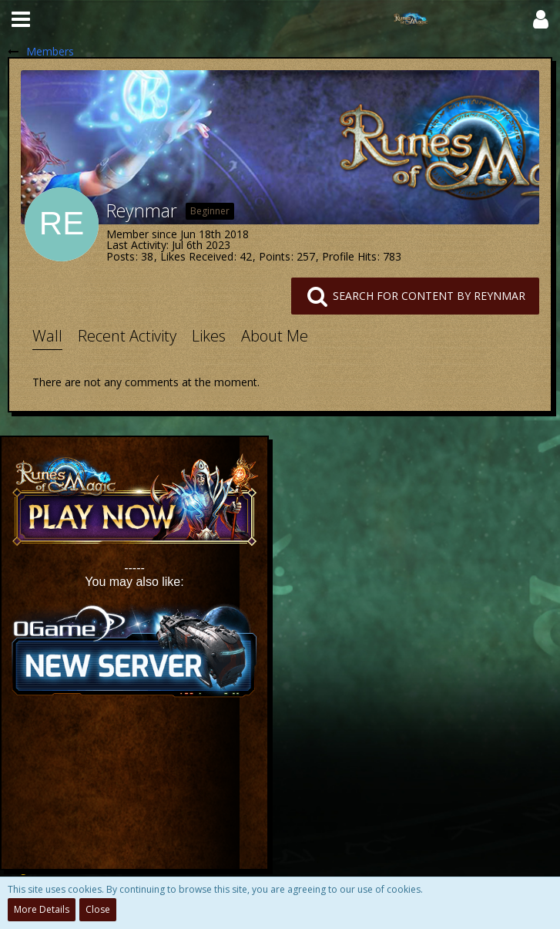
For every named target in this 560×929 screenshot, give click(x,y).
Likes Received (197, 256)
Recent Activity (127, 336)
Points (275, 256)
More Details (42, 909)
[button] (21, 19)
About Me (275, 336)
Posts (121, 256)
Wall (47, 336)
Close (98, 909)
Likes (209, 336)
